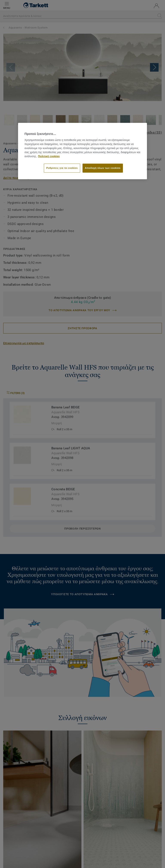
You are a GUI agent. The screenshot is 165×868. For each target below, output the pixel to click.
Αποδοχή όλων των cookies (103, 168)
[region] (82, 151)
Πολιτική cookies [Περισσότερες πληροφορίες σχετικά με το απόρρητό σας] (49, 156)
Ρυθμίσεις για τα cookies (62, 168)
